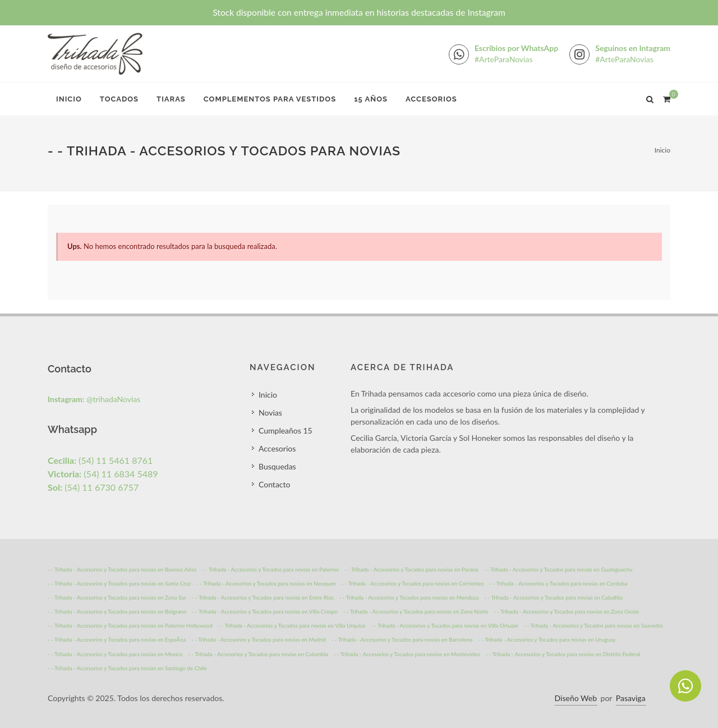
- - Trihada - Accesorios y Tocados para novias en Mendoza (409, 597)
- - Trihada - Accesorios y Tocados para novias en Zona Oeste (566, 611)
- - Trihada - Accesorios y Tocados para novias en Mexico (115, 654)
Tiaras (171, 99)
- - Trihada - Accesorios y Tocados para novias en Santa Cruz (119, 583)
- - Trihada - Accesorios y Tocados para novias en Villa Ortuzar (445, 625)
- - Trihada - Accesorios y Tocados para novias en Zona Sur (117, 597)
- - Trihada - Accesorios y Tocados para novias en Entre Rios (263, 597)
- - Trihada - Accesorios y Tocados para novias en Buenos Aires (122, 569)
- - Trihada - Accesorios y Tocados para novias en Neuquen (266, 583)
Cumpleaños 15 (286, 430)
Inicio (69, 99)
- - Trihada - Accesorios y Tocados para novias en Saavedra (593, 625)
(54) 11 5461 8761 (100, 460)
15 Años (371, 99)
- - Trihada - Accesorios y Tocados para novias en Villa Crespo (265, 611)
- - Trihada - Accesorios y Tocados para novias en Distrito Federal (563, 654)
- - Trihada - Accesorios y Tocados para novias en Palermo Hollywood (130, 625)
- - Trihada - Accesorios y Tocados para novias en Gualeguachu (558, 569)
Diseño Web (576, 698)
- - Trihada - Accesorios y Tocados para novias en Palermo (270, 569)
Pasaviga (631, 698)
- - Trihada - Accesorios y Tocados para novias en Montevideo (407, 654)
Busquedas (277, 466)
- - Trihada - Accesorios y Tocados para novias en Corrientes (413, 583)
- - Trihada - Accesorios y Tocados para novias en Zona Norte (416, 611)
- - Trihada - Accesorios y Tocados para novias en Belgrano (117, 611)
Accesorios (431, 99)
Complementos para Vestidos (270, 99)
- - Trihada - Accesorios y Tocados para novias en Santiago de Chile (127, 668)
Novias (270, 413)
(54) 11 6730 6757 (93, 487)
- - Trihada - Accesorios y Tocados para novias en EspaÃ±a (117, 639)
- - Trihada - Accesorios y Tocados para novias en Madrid (259, 639)
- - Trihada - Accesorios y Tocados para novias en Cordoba (559, 583)
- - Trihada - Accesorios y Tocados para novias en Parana (411, 569)
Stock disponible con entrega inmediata (359, 12)
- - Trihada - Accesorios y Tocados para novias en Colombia (258, 654)
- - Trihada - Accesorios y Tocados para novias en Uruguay (547, 639)
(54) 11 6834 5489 (103, 474)
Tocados (119, 99)
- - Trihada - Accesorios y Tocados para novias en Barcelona (402, 639)
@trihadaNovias (94, 399)
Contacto (274, 484)
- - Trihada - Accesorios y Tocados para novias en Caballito (553, 597)
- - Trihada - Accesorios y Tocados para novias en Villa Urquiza (291, 625)
